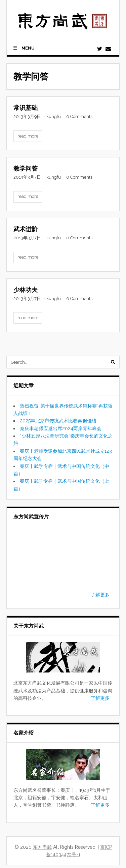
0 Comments (79, 116)
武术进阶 (26, 229)
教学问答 (26, 168)
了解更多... (102, 595)
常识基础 (26, 108)
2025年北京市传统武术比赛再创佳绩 (58, 421)
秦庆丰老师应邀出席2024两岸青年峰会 (61, 428)
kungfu (54, 116)
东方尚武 (42, 847)
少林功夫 (26, 290)
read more (28, 136)
